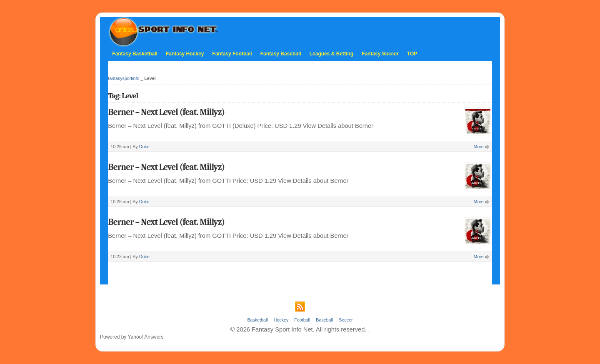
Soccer (346, 320)
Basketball (257, 320)
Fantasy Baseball (281, 54)
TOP (412, 54)
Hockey (281, 320)
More (479, 147)
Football (302, 320)
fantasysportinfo (124, 78)
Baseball (324, 320)
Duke (144, 147)
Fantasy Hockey (185, 54)
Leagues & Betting (331, 54)
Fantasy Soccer (380, 54)
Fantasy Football (232, 54)
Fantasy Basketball (135, 54)
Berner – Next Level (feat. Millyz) (166, 112)
